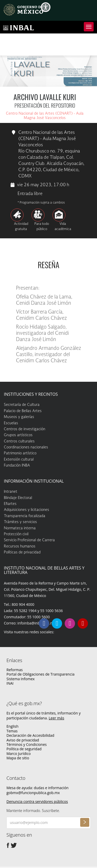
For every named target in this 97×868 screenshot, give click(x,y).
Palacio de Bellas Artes (23, 411)
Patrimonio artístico (20, 453)
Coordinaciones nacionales (26, 447)
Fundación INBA (17, 466)
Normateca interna (20, 528)
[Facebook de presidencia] (8, 845)
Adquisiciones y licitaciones (27, 510)
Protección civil (16, 534)
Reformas (15, 670)
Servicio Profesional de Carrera (29, 540)
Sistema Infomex (21, 679)
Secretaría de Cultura (22, 405)
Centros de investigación (25, 429)
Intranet (11, 492)
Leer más (56, 718)
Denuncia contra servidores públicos (37, 801)
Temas (12, 731)
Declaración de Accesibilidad (30, 735)
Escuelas (11, 423)
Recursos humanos (20, 546)
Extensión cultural (19, 460)
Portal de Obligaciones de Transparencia (40, 674)
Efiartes (10, 504)
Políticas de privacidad (22, 552)
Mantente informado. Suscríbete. (33, 811)
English (12, 726)
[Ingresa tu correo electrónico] (48, 823)
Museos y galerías (19, 417)
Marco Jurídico (19, 754)
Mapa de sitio (18, 758)
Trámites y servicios (20, 522)
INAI (10, 683)
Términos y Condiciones (27, 744)
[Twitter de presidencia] (14, 845)
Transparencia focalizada (25, 516)
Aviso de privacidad (23, 740)
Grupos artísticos (18, 435)
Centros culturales (19, 441)
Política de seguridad (24, 749)
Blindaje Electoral (18, 498)
